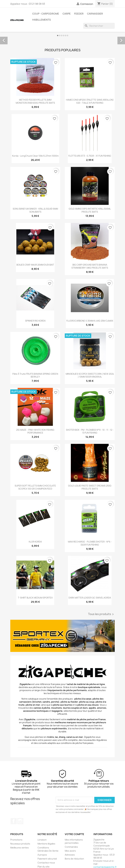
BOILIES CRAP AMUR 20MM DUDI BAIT (35, 265)
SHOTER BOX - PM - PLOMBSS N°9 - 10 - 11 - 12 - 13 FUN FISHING (90, 431)
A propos (42, 855)
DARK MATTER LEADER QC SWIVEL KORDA (90, 598)
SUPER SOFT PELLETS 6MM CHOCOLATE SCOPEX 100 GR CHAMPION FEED (35, 487)
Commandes (71, 847)
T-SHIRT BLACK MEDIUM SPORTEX (35, 598)
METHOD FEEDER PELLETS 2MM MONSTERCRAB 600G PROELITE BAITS (35, 101)
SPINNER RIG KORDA (35, 321)
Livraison (42, 840)
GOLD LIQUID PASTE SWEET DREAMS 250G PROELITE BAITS (90, 487)
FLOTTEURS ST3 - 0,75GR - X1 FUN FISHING (90, 156)
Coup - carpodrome (46, 14)
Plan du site (44, 867)
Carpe (67, 14)
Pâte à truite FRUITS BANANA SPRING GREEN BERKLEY (35, 375)
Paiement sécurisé (47, 859)
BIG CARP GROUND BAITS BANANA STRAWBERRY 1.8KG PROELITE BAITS (90, 266)
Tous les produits (101, 614)
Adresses (70, 855)
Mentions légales (46, 844)
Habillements (42, 20)
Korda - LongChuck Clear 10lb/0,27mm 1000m (35, 156)
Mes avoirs (70, 851)
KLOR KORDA (35, 542)
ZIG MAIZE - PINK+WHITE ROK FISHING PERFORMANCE (35, 431)
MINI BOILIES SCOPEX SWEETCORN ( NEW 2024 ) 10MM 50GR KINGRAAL (90, 375)
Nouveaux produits (20, 844)
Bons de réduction (74, 859)
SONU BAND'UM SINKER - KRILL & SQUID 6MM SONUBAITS (35, 210)
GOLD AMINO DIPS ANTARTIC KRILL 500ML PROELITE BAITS (90, 210)
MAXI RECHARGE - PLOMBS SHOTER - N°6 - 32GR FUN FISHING (90, 543)
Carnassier (95, 14)
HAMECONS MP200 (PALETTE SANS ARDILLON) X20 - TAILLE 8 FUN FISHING (90, 101)
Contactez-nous (46, 863)
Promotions (16, 840)
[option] (62, 37)
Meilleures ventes (20, 848)
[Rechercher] (99, 26)
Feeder (79, 14)
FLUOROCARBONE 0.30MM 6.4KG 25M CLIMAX (90, 321)
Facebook (14, 821)
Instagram (20, 821)
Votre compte (74, 834)
